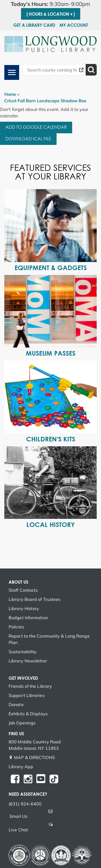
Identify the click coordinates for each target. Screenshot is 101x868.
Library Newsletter (28, 661)
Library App (21, 767)
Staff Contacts (23, 590)
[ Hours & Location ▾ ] (51, 14)
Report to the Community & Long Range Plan (49, 639)
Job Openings (22, 723)
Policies (16, 627)
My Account (74, 25)
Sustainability (23, 652)
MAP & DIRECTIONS (34, 757)
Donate (16, 704)
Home (10, 94)
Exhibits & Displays (28, 714)
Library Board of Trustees (35, 599)
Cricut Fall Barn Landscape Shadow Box (45, 101)
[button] (50, 4)
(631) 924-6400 (25, 804)
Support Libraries (27, 695)
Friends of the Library (30, 686)
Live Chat (18, 830)
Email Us (19, 816)
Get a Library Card (34, 25)
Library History (24, 608)
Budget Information (28, 618)
